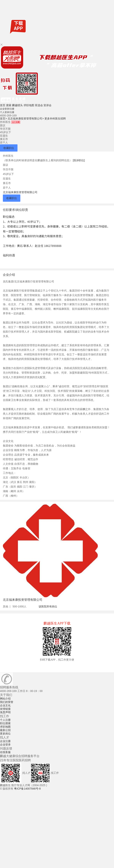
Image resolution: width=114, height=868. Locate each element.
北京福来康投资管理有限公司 (26, 119)
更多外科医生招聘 (55, 119)
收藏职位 (9, 148)
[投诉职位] (79, 160)
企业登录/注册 (7, 109)
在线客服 (5, 752)
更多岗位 (5, 734)
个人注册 (5, 720)
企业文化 (5, 705)
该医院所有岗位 (48, 606)
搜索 (9, 105)
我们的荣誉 (7, 702)
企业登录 (5, 745)
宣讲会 (47, 105)
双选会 (39, 105)
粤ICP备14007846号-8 (27, 789)
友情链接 (5, 709)
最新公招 (5, 730)
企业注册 (5, 741)
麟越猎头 (17, 105)
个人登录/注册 (7, 112)
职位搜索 (5, 723)
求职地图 (29, 105)
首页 (3, 105)
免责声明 (5, 712)
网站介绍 (5, 699)
